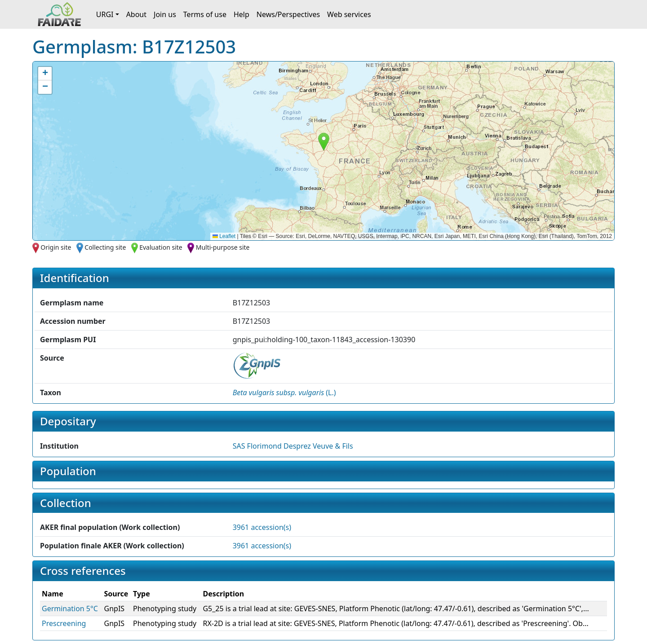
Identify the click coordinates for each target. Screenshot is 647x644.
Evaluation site (161, 247)
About (136, 14)
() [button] (284, 393)
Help (242, 14)
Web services (349, 14)
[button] (324, 142)
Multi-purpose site (223, 247)
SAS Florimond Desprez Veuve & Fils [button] (293, 446)
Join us (165, 14)
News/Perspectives (288, 14)
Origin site (56, 247)
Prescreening (64, 623)
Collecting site (105, 247)
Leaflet (224, 236)
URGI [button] (105, 14)
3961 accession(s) (262, 527)
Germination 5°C (70, 609)
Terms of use (205, 14)
